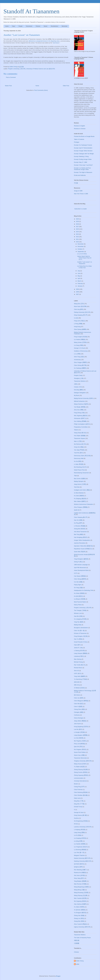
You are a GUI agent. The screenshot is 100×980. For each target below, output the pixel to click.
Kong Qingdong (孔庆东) (81, 727)
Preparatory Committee (81, 427)
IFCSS (76, 824)
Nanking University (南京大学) (83, 861)
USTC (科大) (78, 673)
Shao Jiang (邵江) (79, 878)
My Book (77, 395)
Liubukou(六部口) (79, 656)
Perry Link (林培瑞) (79, 744)
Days (14, 26)
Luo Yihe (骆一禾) (79, 852)
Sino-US (76, 671)
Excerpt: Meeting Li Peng (81, 156)
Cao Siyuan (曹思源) (80, 576)
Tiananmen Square (79, 438)
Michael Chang (78, 662)
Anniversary (77, 360)
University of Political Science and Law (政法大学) (41, 69)
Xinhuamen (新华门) (80, 418)
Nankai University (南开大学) (82, 858)
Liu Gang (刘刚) (79, 345)
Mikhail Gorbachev (79, 401)
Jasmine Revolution (80, 543)
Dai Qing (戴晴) (78, 390)
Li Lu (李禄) (77, 354)
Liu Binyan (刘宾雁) (80, 599)
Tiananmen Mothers (80, 381)
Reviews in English (79, 126)
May (79, 276)
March (80, 281)
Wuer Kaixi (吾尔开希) (80, 306)
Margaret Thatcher (79, 855)
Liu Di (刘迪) (78, 835)
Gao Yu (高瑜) (78, 639)
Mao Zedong (78, 659)
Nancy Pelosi (78, 605)
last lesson (56, 43)
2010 (78, 242)
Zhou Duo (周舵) (79, 410)
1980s (76, 384)
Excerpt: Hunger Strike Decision (83, 151)
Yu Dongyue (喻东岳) (80, 913)
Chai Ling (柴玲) (79, 309)
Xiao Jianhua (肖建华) (80, 904)
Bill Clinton (77, 695)
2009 (78, 289)
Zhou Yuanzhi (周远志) (81, 924)
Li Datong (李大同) (79, 651)
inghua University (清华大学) (82, 927)
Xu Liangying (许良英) (80, 619)
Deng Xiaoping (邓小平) (81, 315)
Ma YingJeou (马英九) (80, 741)
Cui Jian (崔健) (78, 582)
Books (46, 26)
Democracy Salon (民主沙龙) (82, 456)
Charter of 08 (78, 387)
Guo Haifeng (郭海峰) (80, 421)
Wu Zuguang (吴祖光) (80, 901)
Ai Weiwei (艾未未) (79, 688)
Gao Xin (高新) (78, 520)
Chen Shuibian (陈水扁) (81, 795)
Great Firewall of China (81, 642)
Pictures (38, 26)
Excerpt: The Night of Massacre (83, 172)
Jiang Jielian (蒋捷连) (80, 721)
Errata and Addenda (80, 175)
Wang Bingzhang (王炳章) (81, 887)
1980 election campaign (81, 565)
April (79, 278)
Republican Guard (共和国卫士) (83, 549)
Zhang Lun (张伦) (79, 918)
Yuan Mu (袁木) (78, 453)
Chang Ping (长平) (79, 787)
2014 (78, 232)
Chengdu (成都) (79, 712)
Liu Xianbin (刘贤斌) (80, 844)
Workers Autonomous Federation (83, 504)
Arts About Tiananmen (80, 532)
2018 (78, 224)
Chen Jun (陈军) (79, 698)
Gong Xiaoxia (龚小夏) (80, 815)
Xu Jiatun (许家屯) (79, 907)
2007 (78, 294)
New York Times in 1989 (81, 194)
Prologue (77, 142)
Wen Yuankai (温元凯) (80, 898)
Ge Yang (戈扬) (78, 588)
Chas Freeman (78, 790)
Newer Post (8, 86)
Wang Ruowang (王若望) (81, 893)
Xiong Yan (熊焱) (79, 447)
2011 (78, 239)
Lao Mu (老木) (78, 729)
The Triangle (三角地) (80, 610)
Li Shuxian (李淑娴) (80, 526)
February (80, 283)
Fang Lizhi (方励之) (80, 321)
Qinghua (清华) (78, 867)
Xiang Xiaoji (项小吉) (80, 433)
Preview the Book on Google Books (84, 136)
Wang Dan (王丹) (79, 304)
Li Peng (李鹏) (78, 324)
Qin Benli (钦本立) (79, 864)
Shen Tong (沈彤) (79, 357)
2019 (78, 221)
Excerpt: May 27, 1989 (80, 162)
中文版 (76, 183)
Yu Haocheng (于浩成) (80, 679)
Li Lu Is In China (82, 254)
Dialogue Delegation (80, 393)
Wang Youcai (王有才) (80, 764)
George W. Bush (79, 812)
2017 (78, 227)
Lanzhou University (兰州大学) (83, 827)
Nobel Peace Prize (79, 470)
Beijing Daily (78, 625)
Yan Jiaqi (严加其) (79, 450)
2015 (78, 229)
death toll (77, 510)
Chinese (76, 952)
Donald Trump (78, 807)
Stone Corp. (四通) (79, 755)
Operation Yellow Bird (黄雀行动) (83, 546)
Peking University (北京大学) (82, 312)
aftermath (77, 682)
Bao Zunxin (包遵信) (80, 479)
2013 (78, 234)
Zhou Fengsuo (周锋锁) (81, 507)
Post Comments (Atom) (41, 90)
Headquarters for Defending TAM (83, 590)
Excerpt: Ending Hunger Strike (83, 159)
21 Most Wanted (79, 493)
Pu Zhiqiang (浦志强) (80, 499)
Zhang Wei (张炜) (79, 921)
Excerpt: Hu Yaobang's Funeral (83, 145)
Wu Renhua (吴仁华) (80, 444)
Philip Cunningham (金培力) (82, 424)
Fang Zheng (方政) (79, 413)
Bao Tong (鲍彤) (79, 534)
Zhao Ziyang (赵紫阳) (80, 329)
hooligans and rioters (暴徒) (82, 490)
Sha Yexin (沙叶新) (79, 875)
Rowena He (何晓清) (80, 873)
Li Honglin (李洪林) (79, 732)
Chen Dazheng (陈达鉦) (81, 792)
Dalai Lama (77, 798)
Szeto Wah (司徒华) (80, 552)
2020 (78, 219)
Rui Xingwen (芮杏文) (80, 749)
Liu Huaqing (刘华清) (80, 838)
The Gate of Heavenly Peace (82, 938)
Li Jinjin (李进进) (79, 464)
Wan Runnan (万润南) (80, 884)
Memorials (65, 26)
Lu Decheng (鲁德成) (80, 850)
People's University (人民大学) (17, 69)
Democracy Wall (79, 458)
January (80, 286)
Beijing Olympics (79, 481)
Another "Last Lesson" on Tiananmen (85, 263)
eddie (78, 964)
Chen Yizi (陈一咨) (79, 631)
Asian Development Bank (81, 570)
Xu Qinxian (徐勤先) (80, 910)
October (80, 249)
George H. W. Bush (80, 348)
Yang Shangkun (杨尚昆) (81, 559)
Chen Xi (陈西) (78, 707)
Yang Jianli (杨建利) (80, 676)
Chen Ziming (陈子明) (80, 365)
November (81, 246)
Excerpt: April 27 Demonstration (83, 148)
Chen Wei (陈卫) (79, 704)
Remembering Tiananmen (81, 473)
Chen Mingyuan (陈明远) (81, 701)
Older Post (66, 86)
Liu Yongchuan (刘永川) (81, 847)
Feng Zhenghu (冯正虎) (81, 636)
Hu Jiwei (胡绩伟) (79, 496)
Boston (76, 784)
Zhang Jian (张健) (79, 915)
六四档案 (77, 943)
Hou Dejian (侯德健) (80, 436)
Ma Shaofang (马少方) (80, 467)
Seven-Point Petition (80, 752)
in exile (76, 318)
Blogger (58, 976)
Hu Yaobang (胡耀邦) (80, 368)
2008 (78, 292)
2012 (78, 237)
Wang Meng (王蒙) (79, 890)
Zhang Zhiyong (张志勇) (81, 769)
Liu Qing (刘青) (78, 841)
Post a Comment (11, 77)
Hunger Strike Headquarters (82, 540)
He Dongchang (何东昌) (81, 821)
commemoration (79, 778)
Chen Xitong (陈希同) (80, 579)
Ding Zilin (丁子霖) (79, 804)
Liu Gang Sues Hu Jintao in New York (84, 267)
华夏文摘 (77, 940)
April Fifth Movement (80, 568)
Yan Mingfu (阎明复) (80, 407)
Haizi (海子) (77, 645)
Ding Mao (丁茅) (79, 801)
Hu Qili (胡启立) (78, 596)
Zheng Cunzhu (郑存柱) (81, 772)
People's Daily (78, 375)
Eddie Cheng (80, 961)
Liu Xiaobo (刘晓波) (80, 339)
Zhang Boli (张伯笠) (80, 529)
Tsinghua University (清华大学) (83, 761)
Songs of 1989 (78, 191)
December (81, 244)
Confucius (77, 715)
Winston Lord (78, 613)
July (79, 271)
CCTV (76, 573)
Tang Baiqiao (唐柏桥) (80, 881)
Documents (29, 26)
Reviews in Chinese (80, 129)
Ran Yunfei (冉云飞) (80, 665)
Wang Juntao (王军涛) (80, 342)
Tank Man (77, 487)
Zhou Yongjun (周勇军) (81, 362)
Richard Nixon (78, 668)
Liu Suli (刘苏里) (79, 738)
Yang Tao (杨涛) (79, 622)
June (79, 273)
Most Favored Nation (80, 602)
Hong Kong (77, 327)
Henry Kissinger (79, 718)
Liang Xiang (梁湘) (79, 832)
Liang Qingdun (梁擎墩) (81, 735)
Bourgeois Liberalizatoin (81, 628)
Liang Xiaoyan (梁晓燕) (81, 653)
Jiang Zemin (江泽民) (80, 484)
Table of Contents (79, 139)
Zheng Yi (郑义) (78, 562)
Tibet (75, 476)
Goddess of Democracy (81, 351)
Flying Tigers (78, 585)
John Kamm (77, 724)
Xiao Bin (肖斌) (78, 616)
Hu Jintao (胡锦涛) (79, 593)
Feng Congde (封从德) (80, 337)
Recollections (54, 26)
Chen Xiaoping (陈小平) (81, 517)
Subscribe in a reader (81, 209)
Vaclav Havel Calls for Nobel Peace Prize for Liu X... (84, 258)
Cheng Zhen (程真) (79, 709)
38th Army (77, 685)
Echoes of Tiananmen (80, 633)
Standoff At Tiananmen (31, 11)
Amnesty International (80, 781)
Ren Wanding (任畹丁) (80, 870)
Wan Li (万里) (78, 441)
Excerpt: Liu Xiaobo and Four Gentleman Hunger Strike (82, 169)
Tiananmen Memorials (80, 758)
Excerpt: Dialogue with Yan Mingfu (84, 154)
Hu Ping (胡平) (78, 523)
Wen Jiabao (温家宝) (80, 501)
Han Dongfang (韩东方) (81, 537)
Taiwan (76, 430)
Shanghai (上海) (79, 378)
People (20, 26)
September (81, 252)
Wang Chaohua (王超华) (81, 404)
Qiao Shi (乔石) (78, 747)
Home (7, 26)
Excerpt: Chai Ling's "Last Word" (83, 165)
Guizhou (76, 818)
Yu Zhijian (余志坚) (79, 767)
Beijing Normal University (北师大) (84, 398)
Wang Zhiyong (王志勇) (81, 895)
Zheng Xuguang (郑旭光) (81, 775)
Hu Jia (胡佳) (78, 461)
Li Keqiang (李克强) (80, 830)
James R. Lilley (78, 648)
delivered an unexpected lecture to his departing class (44, 41)
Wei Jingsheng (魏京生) (81, 416)
